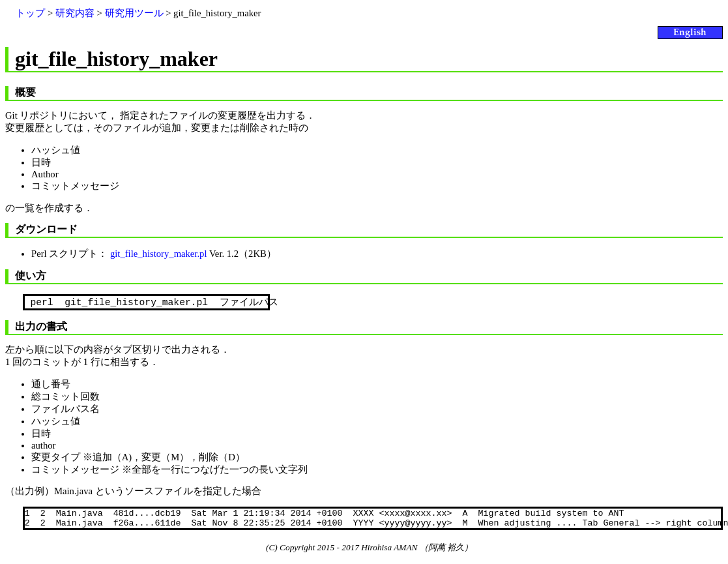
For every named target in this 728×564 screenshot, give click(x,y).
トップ (30, 13)
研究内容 (75, 13)
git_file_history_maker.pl (159, 254)
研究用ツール (134, 13)
